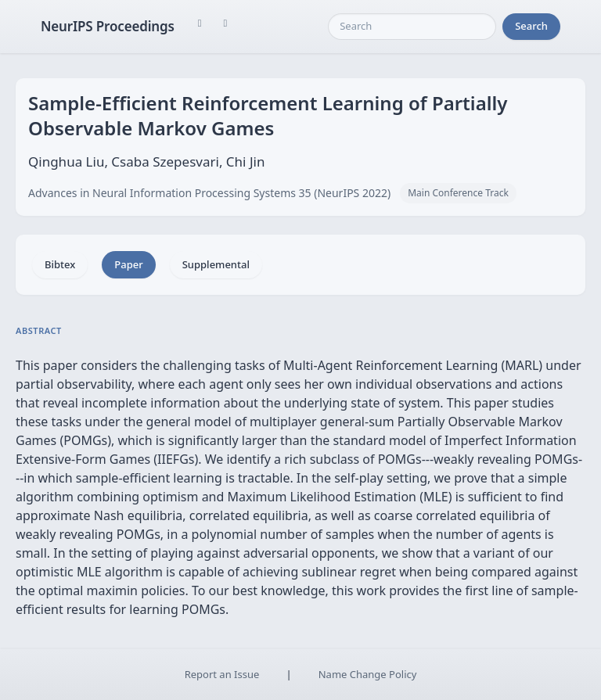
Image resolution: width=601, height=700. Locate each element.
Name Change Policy (368, 674)
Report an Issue (222, 674)
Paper (128, 264)
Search (531, 26)
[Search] (412, 27)
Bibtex (60, 264)
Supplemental (216, 264)
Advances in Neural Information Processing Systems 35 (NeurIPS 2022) (209, 193)
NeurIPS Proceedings (108, 26)
